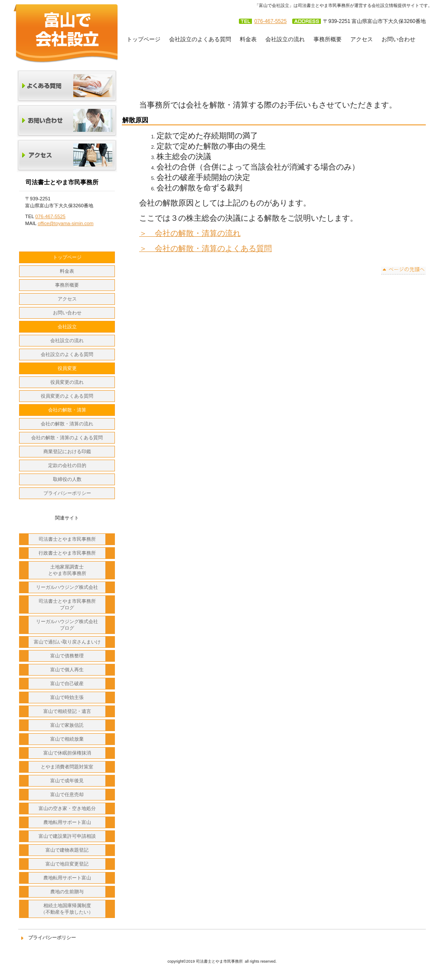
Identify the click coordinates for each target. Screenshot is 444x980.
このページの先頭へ (403, 271)
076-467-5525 (270, 21)
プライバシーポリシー (52, 938)
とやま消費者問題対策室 (67, 767)
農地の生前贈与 (67, 892)
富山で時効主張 (67, 697)
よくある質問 (67, 87)
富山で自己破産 (67, 683)
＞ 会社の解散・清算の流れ (190, 233)
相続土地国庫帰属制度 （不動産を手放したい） (67, 909)
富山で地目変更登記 (67, 864)
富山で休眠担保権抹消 (67, 753)
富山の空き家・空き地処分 (67, 808)
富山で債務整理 (67, 656)
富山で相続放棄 (67, 739)
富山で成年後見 (67, 781)
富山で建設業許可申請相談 (67, 836)
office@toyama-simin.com (66, 223)
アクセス (67, 156)
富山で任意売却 (67, 794)
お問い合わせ (67, 121)
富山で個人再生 (67, 670)
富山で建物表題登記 (67, 850)
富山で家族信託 (67, 725)
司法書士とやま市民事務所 (66, 33)
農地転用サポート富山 (67, 822)
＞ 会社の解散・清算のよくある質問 (206, 248)
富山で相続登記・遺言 (67, 711)
